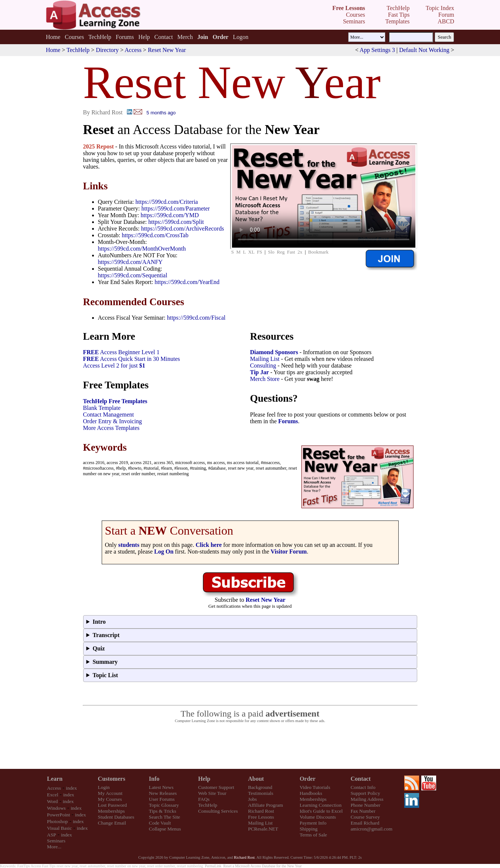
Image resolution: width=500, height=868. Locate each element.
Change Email (112, 823)
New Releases (163, 793)
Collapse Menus (165, 829)
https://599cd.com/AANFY (130, 262)
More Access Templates (111, 428)
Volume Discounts (318, 817)
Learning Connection (321, 805)
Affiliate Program (265, 805)
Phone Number (365, 805)
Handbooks (311, 793)
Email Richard (365, 823)
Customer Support (216, 787)
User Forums (162, 799)
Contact (164, 37)
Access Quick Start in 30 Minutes (132, 359)
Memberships (112, 811)
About (256, 779)
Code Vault (160, 823)
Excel (53, 795)
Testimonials (261, 793)
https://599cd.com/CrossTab (155, 235)
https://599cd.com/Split (176, 222)
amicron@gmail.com (371, 829)
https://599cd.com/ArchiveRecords (183, 229)
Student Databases (116, 817)
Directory (107, 50)
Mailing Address (367, 799)
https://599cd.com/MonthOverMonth (142, 249)
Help (144, 37)
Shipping (308, 829)
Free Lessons (261, 817)
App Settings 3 (377, 50)
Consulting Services (218, 811)
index (72, 788)
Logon (241, 37)
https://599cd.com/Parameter (176, 208)
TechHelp (100, 37)
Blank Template (102, 408)
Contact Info (363, 787)
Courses (75, 37)
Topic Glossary (164, 805)
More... (54, 847)
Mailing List (265, 359)
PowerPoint (59, 815)
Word (53, 801)
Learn (55, 779)
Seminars (56, 841)
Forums (125, 37)
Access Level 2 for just (114, 366)
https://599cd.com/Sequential (133, 275)
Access (133, 50)
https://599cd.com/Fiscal (196, 318)
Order (308, 779)
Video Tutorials (315, 787)
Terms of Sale (313, 835)
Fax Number (363, 811)
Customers (112, 779)
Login (104, 787)
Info (154, 779)
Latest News (161, 787)
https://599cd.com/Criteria (167, 202)
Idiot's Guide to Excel (321, 811)
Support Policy (365, 793)
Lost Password (112, 805)
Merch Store (265, 379)
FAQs (204, 799)
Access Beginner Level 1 (121, 352)
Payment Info (313, 823)
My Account (110, 793)
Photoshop (58, 821)
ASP (52, 835)
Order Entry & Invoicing (113, 421)
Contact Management (109, 415)
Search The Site (164, 817)
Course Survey (365, 817)
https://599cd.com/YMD (170, 215)
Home (53, 37)
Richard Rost (261, 811)
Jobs (252, 799)
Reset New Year (167, 50)
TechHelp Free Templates (115, 401)
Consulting (263, 366)
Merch (185, 37)
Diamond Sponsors (274, 352)
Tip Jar (260, 372)
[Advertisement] (250, 746)
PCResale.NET (263, 829)
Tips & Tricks (163, 811)
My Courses (110, 799)
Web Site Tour (212, 793)
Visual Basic (60, 828)
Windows (57, 808)
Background (260, 787)
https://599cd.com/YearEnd (187, 282)
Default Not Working (424, 50)
